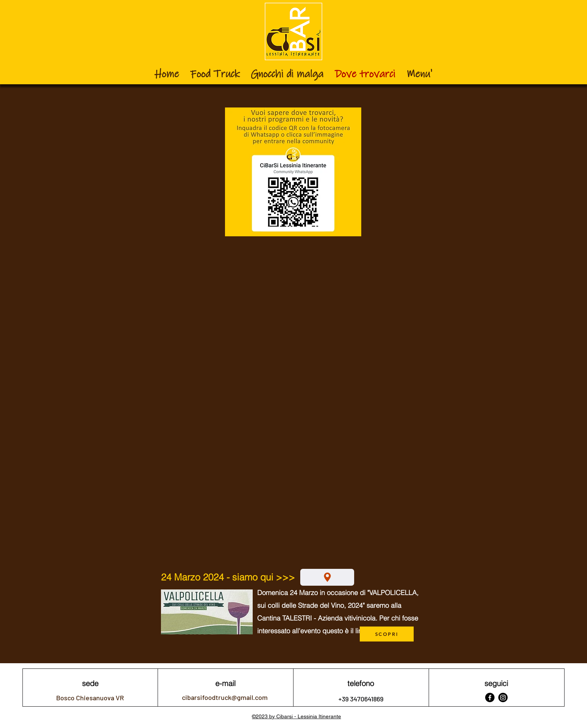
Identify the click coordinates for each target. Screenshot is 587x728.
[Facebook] (490, 697)
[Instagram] (503, 697)
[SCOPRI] (387, 634)
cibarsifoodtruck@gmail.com (225, 697)
